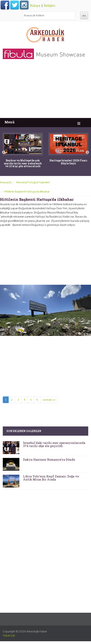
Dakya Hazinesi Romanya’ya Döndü (49, 459)
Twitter (15, 5)
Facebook (5, 5)
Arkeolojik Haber (37, 631)
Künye (35, 6)
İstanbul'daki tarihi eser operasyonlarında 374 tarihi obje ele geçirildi (54, 444)
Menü (10, 122)
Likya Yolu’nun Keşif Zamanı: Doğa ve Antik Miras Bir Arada (51, 478)
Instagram (24, 5)
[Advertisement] (45, 90)
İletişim (50, 6)
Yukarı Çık (9, 635)
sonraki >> (49, 400)
